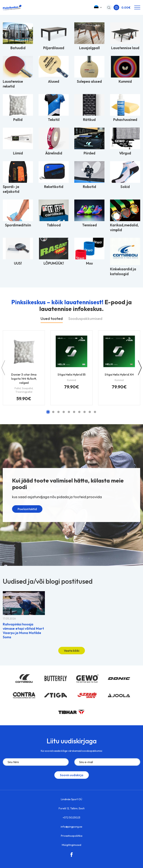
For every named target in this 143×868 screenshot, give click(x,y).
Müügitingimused (71, 845)
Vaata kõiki (72, 651)
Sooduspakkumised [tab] (85, 318)
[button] (98, 7)
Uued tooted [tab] (52, 318)
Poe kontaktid (25, 511)
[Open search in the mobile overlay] (108, 7)
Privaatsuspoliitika (72, 836)
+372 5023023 (71, 818)
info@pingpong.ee (71, 827)
